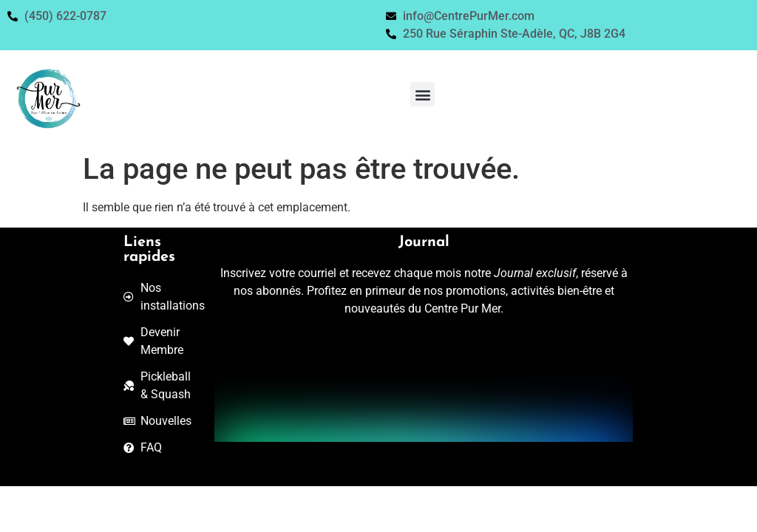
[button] (422, 94)
